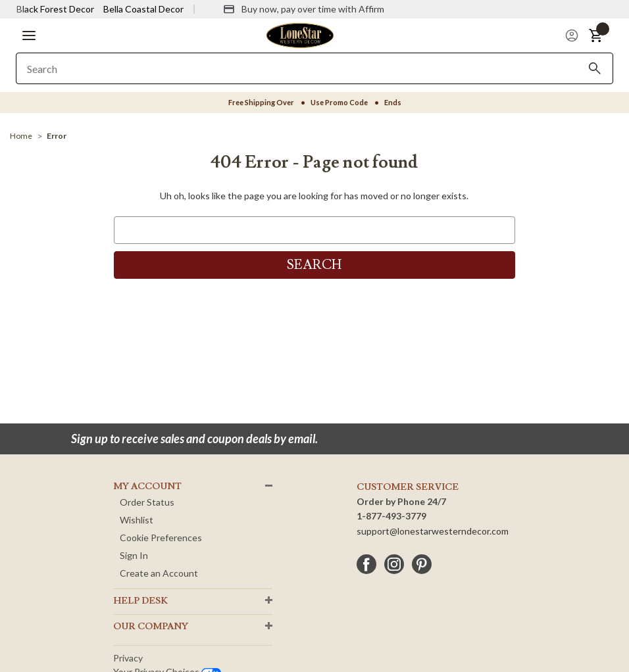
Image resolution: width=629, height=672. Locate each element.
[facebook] (366, 564)
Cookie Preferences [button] (161, 538)
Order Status (147, 502)
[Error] (57, 136)
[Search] (595, 68)
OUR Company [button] (151, 627)
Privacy (128, 658)
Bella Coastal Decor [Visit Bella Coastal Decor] (143, 9)
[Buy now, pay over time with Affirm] (304, 9)
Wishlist (137, 520)
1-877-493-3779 (391, 516)
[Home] (21, 136)
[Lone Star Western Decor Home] (300, 35)
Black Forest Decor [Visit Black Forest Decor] (55, 9)
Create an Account (159, 573)
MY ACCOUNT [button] (147, 487)
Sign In (134, 555)
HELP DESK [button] (140, 601)
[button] (29, 36)
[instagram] (394, 564)
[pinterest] (422, 564)
